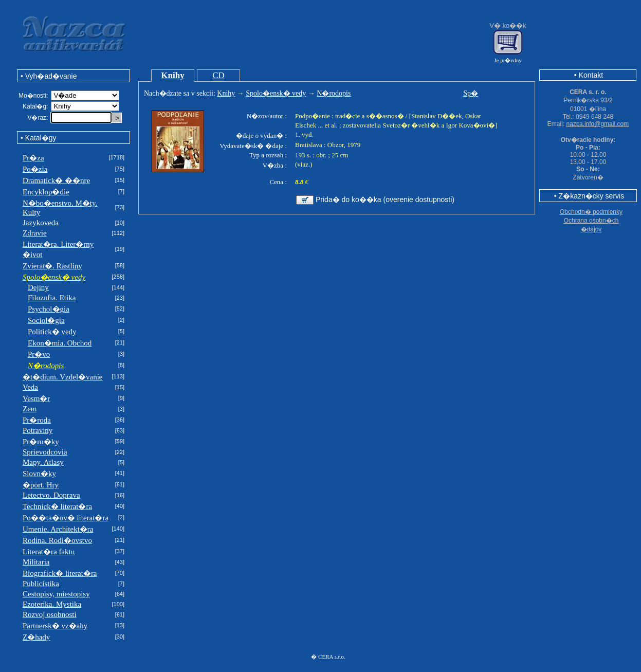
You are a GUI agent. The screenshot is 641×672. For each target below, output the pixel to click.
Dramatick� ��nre (56, 180)
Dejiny (38, 287)
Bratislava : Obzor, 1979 (328, 145)
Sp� (471, 93)
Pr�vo (39, 354)
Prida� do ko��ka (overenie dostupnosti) (385, 199)
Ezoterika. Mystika (52, 604)
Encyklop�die (46, 192)
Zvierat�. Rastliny (52, 266)
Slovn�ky (39, 474)
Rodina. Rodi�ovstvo (57, 540)
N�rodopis (334, 93)
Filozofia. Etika (52, 298)
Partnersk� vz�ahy (55, 626)
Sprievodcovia (45, 452)
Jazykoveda (41, 223)
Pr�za (33, 158)
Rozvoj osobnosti (50, 614)
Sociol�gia (46, 320)
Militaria (36, 562)
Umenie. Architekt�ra (58, 529)
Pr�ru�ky (41, 442)
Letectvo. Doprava (51, 495)
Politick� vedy (52, 332)
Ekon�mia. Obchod (60, 343)
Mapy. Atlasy (43, 462)
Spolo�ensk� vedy (276, 93)
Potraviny (38, 430)
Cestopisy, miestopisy (56, 594)
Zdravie (35, 233)
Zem (30, 409)
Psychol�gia (49, 309)
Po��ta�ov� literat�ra (66, 518)
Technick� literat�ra (57, 506)
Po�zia (35, 169)
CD (218, 75)
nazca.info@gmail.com (598, 124)
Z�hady (36, 637)
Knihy (172, 75)
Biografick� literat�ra (60, 573)
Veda (30, 387)
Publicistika (41, 584)
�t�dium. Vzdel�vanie (63, 377)
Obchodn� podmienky (591, 212)
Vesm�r (36, 398)
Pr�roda (37, 420)
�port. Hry (41, 485)
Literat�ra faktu (49, 552)
